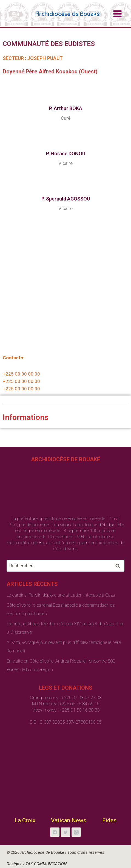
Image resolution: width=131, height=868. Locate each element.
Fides (109, 820)
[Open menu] (117, 14)
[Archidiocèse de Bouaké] (54, 14)
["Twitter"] (65, 832)
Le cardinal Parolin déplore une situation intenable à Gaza (61, 595)
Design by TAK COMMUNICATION (37, 864)
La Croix (25, 820)
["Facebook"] (55, 832)
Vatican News (69, 820)
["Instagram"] (76, 832)
